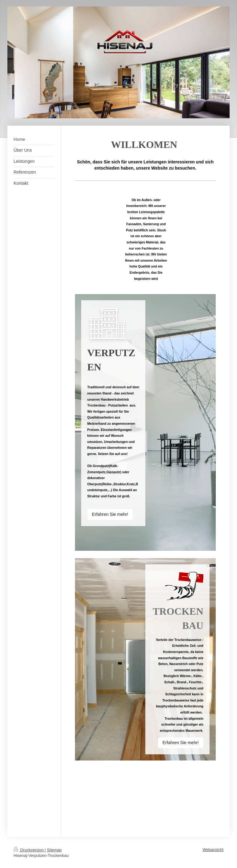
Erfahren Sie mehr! (110, 514)
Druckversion (29, 850)
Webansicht (213, 850)
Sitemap (54, 850)
